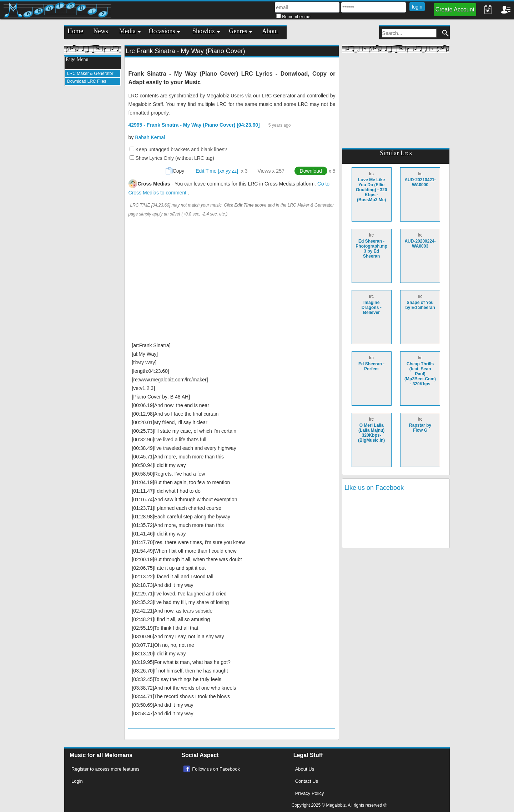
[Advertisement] (93, 198)
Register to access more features (105, 769)
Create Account (455, 9)
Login (77, 781)
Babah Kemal (150, 137)
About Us (305, 769)
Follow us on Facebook (216, 769)
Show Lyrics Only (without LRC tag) (175, 158)
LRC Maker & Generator (90, 73)
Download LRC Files (87, 81)
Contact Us (307, 781)
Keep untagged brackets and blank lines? (181, 149)
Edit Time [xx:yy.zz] (217, 171)
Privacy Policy (310, 793)
